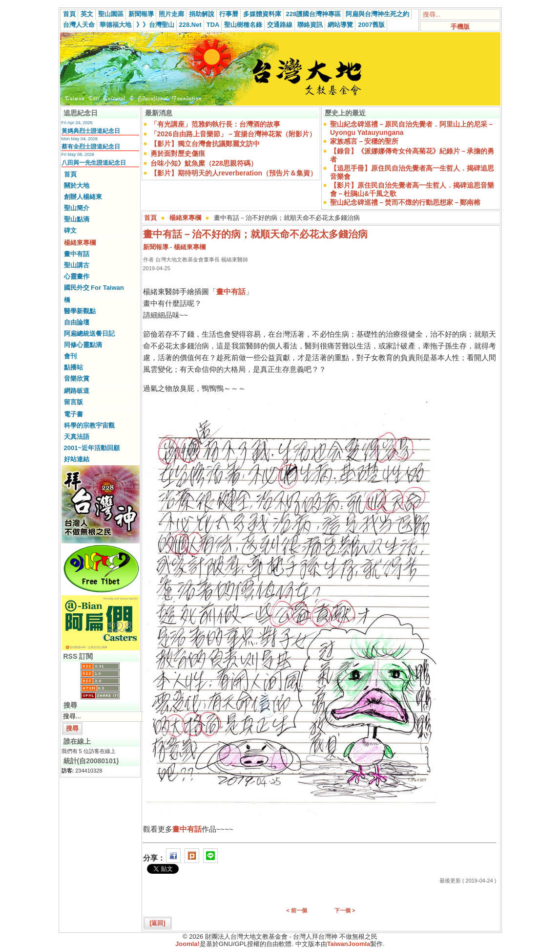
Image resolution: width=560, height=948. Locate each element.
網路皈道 (77, 391)
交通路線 (280, 25)
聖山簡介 (77, 208)
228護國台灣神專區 (314, 14)
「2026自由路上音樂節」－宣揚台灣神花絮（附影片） (233, 134)
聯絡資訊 (310, 25)
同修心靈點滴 (83, 345)
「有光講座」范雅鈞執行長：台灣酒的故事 (215, 124)
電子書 (73, 414)
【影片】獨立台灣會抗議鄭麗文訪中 (205, 144)
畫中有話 (77, 254)
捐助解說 (202, 14)
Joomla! (187, 944)
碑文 (70, 230)
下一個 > (345, 910)
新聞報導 (141, 14)
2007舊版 (371, 25)
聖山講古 (77, 265)
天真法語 (77, 437)
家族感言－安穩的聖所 (364, 141)
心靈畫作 (77, 276)
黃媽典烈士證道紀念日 (91, 131)
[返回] (158, 923)
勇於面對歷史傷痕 (178, 153)
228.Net (190, 25)
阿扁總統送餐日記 (89, 334)
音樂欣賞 (77, 378)
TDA (213, 25)
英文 (87, 14)
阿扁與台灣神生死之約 (377, 14)
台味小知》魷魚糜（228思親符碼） (204, 163)
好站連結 (77, 459)
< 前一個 (297, 910)
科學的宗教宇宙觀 (89, 425)
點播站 (73, 367)
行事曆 (229, 14)
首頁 (69, 14)
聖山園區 (111, 14)
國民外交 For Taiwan (94, 288)
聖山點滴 (77, 219)
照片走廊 (171, 14)
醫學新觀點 (80, 311)
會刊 (70, 356)
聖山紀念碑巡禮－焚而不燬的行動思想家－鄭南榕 (405, 202)
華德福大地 (115, 25)
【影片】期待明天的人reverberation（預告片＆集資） (234, 173)
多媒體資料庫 (262, 14)
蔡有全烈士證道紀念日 (91, 147)
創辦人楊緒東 (83, 197)
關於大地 (77, 185)
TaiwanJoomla (349, 944)
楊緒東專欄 (80, 243)
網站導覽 (340, 25)
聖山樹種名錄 (243, 25)
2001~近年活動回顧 (92, 448)
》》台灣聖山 (155, 25)
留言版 (73, 402)
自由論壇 (77, 322)
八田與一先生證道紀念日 (94, 163)
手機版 (460, 27)
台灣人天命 (79, 25)
